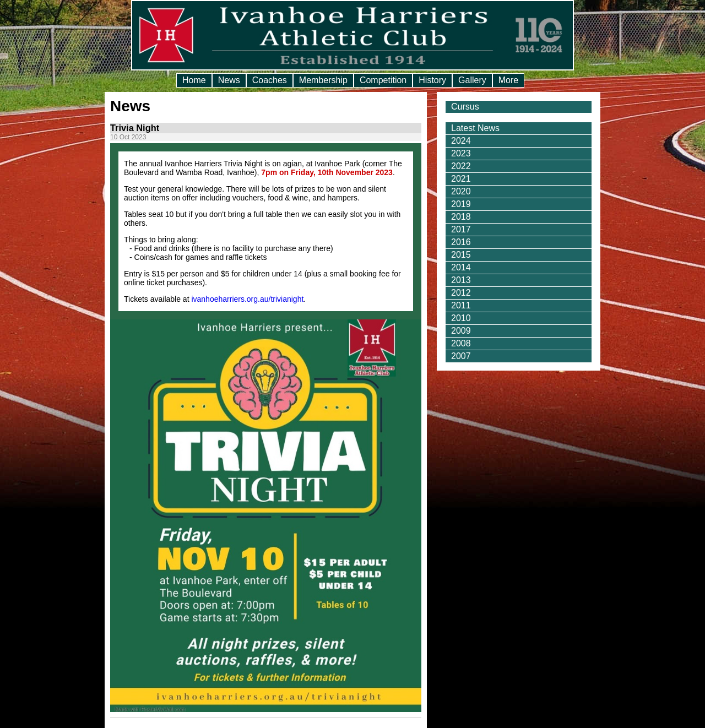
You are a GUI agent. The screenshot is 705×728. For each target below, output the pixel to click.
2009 (461, 331)
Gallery (472, 80)
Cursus (465, 107)
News (229, 80)
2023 (461, 153)
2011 (461, 305)
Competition (383, 80)
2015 (461, 255)
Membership (323, 80)
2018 (461, 217)
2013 (461, 280)
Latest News (475, 128)
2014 (461, 267)
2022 (461, 166)
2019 (461, 204)
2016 (461, 242)
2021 (461, 179)
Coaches (270, 80)
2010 (461, 318)
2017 (461, 229)
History (432, 80)
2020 (461, 191)
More (508, 80)
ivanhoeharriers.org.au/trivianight (247, 299)
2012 (461, 293)
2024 (461, 141)
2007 (461, 356)
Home (194, 80)
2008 (461, 343)
